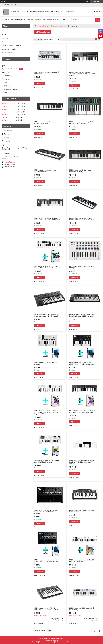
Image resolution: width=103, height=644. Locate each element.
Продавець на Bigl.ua (51, 640)
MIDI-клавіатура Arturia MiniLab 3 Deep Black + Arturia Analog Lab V (46, 561)
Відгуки (4, 42)
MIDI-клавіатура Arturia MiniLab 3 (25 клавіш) (48, 363)
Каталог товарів (17, 20)
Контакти (38, 20)
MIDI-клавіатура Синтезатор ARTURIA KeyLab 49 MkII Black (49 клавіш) (82, 74)
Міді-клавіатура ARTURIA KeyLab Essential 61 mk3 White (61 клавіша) (47, 267)
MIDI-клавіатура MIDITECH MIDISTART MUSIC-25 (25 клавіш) (47, 609)
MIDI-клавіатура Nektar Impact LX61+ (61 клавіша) (80, 171)
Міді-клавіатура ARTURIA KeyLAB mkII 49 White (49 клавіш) (47, 461)
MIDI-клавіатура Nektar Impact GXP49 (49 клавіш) (45, 123)
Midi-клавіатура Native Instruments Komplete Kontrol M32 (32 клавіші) (82, 315)
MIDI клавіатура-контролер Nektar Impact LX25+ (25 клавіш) (82, 123)
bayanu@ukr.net (9, 162)
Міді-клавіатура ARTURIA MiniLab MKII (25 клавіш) (82, 267)
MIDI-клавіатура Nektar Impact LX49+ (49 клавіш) (45, 171)
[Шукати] (97, 20)
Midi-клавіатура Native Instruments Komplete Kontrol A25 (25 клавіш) (47, 315)
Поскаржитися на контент (47, 642)
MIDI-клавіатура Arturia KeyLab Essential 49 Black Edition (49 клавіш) (82, 219)
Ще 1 (5, 93)
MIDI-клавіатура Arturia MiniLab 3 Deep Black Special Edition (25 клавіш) (46, 512)
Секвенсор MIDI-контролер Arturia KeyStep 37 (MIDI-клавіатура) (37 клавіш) (82, 462)
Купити (41, 83)
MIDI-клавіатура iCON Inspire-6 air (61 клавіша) (82, 609)
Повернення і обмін (9, 49)
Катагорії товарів (43, 26)
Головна (6, 20)
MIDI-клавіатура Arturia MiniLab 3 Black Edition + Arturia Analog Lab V (82, 363)
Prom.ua (61, 638)
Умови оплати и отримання (11, 45)
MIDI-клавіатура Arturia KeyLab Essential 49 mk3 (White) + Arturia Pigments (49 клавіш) (46, 412)
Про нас (30, 20)
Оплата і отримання (51, 20)
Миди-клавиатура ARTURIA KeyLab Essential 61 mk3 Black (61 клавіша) (82, 411)
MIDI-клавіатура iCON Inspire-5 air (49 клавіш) (47, 73)
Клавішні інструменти (58, 26)
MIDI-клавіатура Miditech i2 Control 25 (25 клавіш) (82, 511)
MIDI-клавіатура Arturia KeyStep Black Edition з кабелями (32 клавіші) (47, 219)
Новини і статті (7, 53)
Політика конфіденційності (63, 642)
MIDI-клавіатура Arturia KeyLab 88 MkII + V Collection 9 (82, 561)
